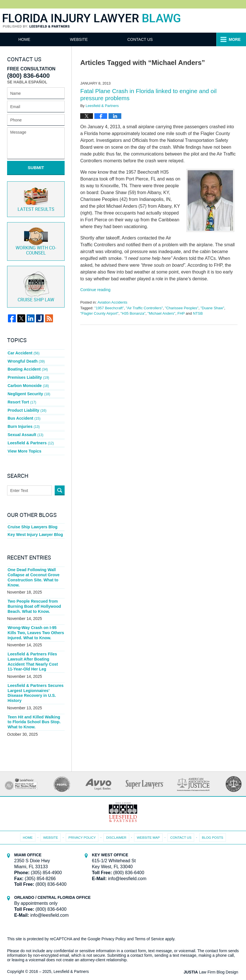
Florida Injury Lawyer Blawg (92, 21)
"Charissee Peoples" (182, 308)
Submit (36, 168)
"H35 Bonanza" (133, 313)
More (234, 39)
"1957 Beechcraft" (109, 308)
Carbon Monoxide (28, 382)
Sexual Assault (25, 427)
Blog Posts (212, 825)
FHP (181, 313)
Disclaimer (117, 825)
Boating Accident (27, 366)
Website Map (148, 825)
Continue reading (95, 290)
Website (85, 39)
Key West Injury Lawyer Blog (35, 526)
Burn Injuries (24, 420)
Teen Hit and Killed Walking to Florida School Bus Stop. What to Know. (36, 710)
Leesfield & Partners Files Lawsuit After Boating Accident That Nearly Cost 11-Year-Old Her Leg (36, 651)
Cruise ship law (36, 285)
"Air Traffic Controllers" (144, 308)
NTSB (198, 313)
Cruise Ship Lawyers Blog (32, 518)
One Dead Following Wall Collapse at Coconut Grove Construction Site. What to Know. (33, 568)
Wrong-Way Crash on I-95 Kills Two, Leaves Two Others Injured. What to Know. (35, 623)
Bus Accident (24, 412)
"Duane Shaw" (212, 308)
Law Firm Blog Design (212, 960)
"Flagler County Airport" (99, 313)
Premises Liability (28, 374)
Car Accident (23, 351)
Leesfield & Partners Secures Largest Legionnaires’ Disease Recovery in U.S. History (35, 682)
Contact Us (149, 39)
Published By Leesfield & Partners (221, 21)
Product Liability (27, 404)
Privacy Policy (83, 825)
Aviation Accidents (112, 302)
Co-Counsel (36, 240)
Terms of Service (150, 927)
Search (60, 482)
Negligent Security (29, 389)
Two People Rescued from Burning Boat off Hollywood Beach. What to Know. (34, 597)
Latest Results (36, 198)
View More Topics (24, 443)
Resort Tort (22, 397)
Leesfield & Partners (30, 435)
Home (27, 39)
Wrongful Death (26, 359)
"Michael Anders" (162, 313)
